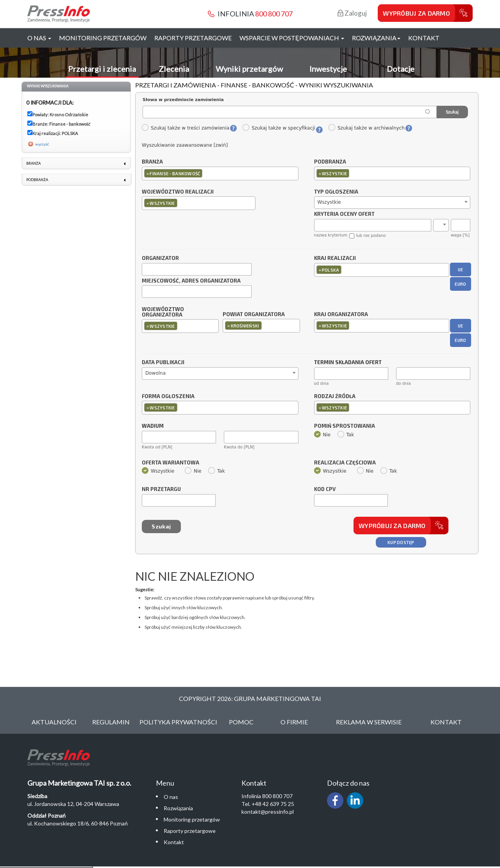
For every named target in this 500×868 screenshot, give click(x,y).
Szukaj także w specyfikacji (279, 128)
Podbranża (330, 162)
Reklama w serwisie (369, 722)
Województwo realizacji (178, 192)
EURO (460, 284)
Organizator (160, 258)
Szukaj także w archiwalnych (366, 128)
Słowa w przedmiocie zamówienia (183, 100)
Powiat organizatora (254, 314)
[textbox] (206, 173)
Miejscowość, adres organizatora (191, 281)
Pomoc (241, 722)
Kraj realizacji (335, 258)
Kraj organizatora (341, 314)
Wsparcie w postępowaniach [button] (292, 38)
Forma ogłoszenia (168, 397)
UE (461, 269)
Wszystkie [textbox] (329, 202)
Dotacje (401, 69)
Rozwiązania (178, 808)
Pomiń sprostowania (345, 426)
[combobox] (220, 173)
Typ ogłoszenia (336, 192)
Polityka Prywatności (178, 722)
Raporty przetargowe (193, 38)
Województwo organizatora (163, 312)
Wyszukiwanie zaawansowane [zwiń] (185, 145)
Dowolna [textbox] (155, 373)
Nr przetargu (161, 489)
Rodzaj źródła (335, 397)
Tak (346, 435)
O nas (171, 797)
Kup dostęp (401, 542)
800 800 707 (274, 14)
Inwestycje (328, 69)
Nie (322, 435)
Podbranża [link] (37, 180)
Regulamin (111, 722)
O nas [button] (39, 38)
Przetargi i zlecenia (102, 69)
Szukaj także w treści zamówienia (185, 128)
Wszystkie (158, 471)
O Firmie (294, 722)
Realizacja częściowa (345, 463)
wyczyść (42, 144)
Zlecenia (174, 69)
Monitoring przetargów (103, 38)
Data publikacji (163, 363)
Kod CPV (325, 489)
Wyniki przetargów (249, 69)
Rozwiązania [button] (376, 38)
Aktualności (54, 722)
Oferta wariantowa (171, 463)
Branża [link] (33, 163)
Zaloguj (352, 13)
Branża (152, 162)
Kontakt (424, 38)
